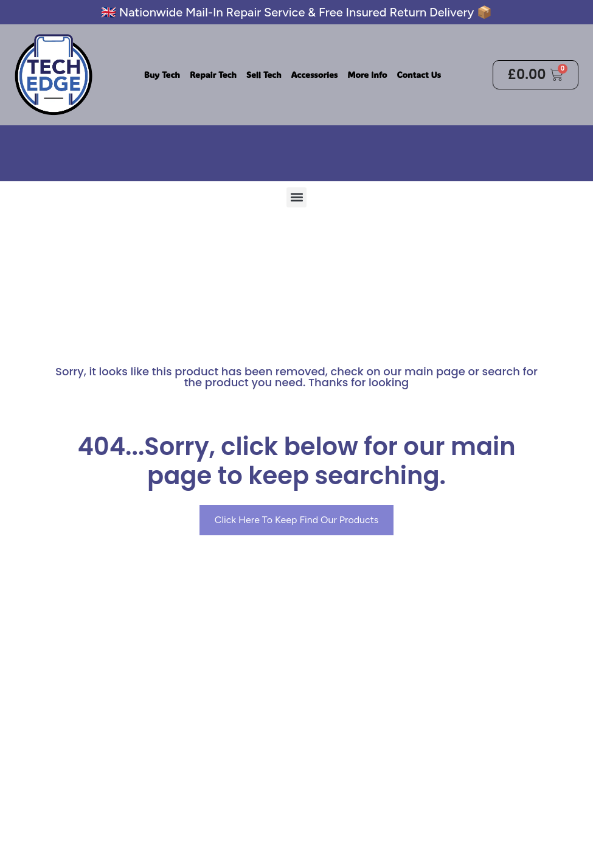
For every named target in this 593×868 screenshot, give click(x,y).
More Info (367, 75)
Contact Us (419, 75)
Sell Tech (264, 75)
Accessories (315, 75)
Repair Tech (213, 75)
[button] (296, 197)
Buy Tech (162, 75)
